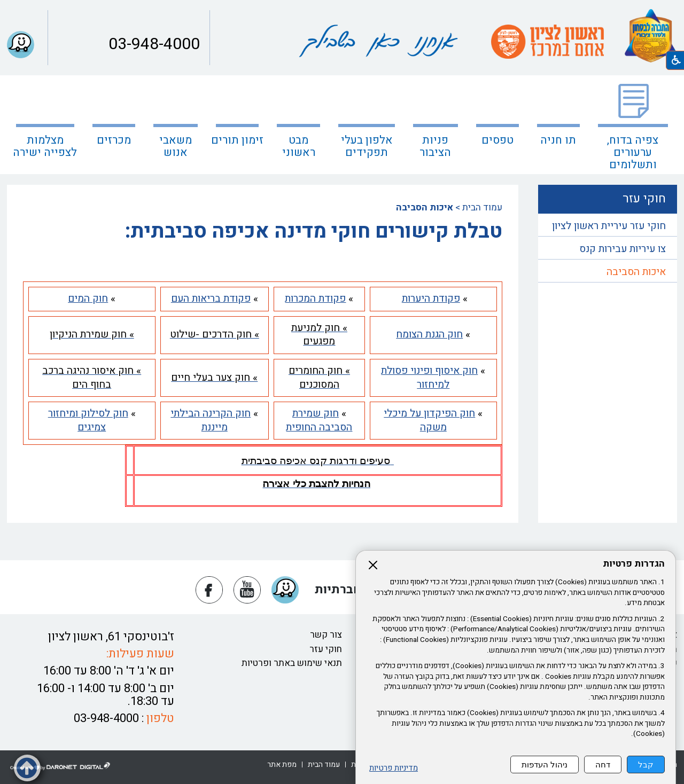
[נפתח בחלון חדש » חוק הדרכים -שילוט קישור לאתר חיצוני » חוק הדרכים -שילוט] (215, 334)
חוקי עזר (326, 649)
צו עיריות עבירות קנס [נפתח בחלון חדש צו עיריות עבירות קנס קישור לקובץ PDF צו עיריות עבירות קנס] (623, 249)
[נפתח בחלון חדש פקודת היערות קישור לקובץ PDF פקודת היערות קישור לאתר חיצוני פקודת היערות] (431, 299)
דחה (603, 765)
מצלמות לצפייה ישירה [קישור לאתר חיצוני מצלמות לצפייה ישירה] (45, 146)
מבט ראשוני (299, 146)
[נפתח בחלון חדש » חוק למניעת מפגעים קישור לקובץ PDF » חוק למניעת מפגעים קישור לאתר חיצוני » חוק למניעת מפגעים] (319, 335)
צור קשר (326, 635)
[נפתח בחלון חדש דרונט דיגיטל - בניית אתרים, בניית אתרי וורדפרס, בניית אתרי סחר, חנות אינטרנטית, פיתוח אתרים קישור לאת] (60, 766)
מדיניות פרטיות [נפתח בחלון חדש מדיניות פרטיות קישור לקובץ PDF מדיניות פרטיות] (394, 768)
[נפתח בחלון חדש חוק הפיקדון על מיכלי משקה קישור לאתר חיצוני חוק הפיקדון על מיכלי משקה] (429, 420)
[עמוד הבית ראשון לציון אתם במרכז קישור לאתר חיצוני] (547, 42)
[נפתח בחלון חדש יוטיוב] (247, 590)
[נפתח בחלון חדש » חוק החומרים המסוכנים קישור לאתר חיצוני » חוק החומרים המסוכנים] (319, 378)
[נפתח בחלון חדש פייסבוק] (209, 590)
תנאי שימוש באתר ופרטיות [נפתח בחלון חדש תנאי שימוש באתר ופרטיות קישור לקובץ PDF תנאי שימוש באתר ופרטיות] (292, 663)
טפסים (498, 140)
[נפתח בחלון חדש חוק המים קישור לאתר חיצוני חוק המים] (88, 299)
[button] (21, 45)
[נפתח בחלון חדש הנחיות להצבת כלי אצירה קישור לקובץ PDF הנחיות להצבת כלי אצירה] (316, 484)
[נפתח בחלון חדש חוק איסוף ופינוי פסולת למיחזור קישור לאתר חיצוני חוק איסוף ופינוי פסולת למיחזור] (429, 378)
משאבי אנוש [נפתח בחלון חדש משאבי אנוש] (176, 146)
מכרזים (114, 140)
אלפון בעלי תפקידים (367, 146)
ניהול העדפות (545, 765)
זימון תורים (237, 140)
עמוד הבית (482, 207)
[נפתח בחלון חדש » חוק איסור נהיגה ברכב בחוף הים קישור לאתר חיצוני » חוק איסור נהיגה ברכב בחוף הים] (92, 378)
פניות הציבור (435, 146)
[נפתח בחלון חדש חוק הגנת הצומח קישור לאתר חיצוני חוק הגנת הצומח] (429, 334)
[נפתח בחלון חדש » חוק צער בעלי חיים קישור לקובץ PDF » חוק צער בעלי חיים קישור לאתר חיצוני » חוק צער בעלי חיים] (214, 378)
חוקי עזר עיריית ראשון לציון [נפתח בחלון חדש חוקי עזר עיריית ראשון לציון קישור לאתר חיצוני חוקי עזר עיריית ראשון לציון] (609, 226)
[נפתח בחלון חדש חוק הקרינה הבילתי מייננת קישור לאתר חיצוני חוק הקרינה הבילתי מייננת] (211, 420)
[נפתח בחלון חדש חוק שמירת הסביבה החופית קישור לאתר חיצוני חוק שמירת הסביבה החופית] (319, 420)
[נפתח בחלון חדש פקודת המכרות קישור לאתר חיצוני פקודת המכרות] (315, 299)
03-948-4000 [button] (152, 44)
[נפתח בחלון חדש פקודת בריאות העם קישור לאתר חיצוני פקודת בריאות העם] (211, 299)
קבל (646, 765)
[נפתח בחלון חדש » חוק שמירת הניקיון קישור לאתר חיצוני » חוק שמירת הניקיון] (92, 334)
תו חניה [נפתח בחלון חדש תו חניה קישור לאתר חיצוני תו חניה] (558, 140)
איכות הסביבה (636, 272)
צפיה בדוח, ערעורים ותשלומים (633, 152)
